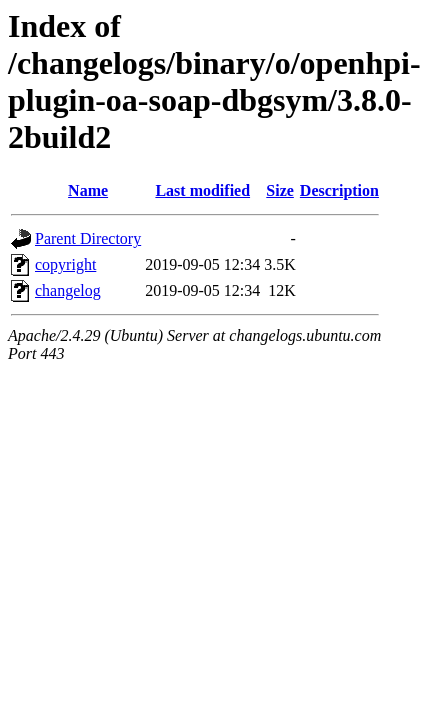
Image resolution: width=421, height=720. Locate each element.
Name (88, 190)
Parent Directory (88, 238)
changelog (68, 290)
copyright (65, 264)
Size (280, 190)
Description (339, 190)
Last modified (202, 190)
